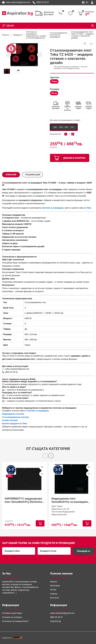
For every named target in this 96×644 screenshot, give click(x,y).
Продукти (18, 35)
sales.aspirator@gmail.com (16, 2)
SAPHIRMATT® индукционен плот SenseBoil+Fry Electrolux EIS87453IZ (23, 500)
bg (85, 3)
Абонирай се (83, 551)
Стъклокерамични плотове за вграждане (58, 35)
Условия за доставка (12, 613)
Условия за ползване (12, 617)
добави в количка (70, 158)
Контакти (54, 598)
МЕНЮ (8, 26)
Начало (6, 35)
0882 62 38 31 (41, 2)
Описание (11, 175)
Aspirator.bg (55, 621)
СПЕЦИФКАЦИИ (33, 175)
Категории (55, 586)
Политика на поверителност (15, 621)
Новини (54, 594)
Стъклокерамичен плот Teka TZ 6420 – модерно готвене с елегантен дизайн (82, 35)
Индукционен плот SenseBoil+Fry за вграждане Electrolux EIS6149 (70, 500)
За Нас (53, 590)
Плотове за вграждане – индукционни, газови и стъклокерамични (36, 35)
